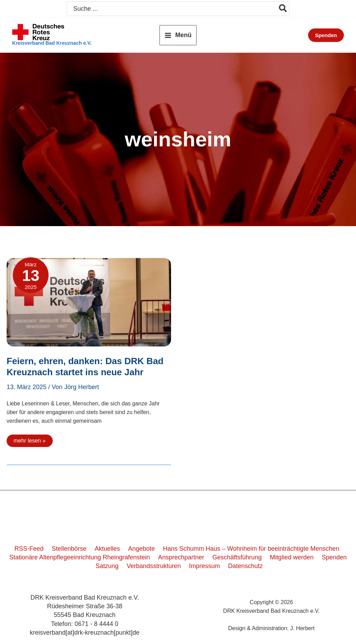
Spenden (330, 557)
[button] (326, 35)
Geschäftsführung (237, 557)
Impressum (204, 566)
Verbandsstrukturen (155, 566)
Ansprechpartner (183, 557)
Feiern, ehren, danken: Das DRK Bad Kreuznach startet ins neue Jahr (85, 367)
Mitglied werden (290, 557)
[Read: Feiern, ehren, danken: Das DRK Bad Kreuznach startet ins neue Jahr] (89, 298)
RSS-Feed (32, 549)
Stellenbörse (70, 549)
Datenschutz (243, 566)
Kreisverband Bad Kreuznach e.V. (52, 43)
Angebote (139, 549)
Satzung (110, 566)
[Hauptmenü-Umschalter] (178, 35)
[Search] (283, 9)
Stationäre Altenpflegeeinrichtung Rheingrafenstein (83, 557)
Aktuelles (107, 549)
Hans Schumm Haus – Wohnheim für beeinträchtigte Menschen (247, 549)
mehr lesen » (29, 442)
